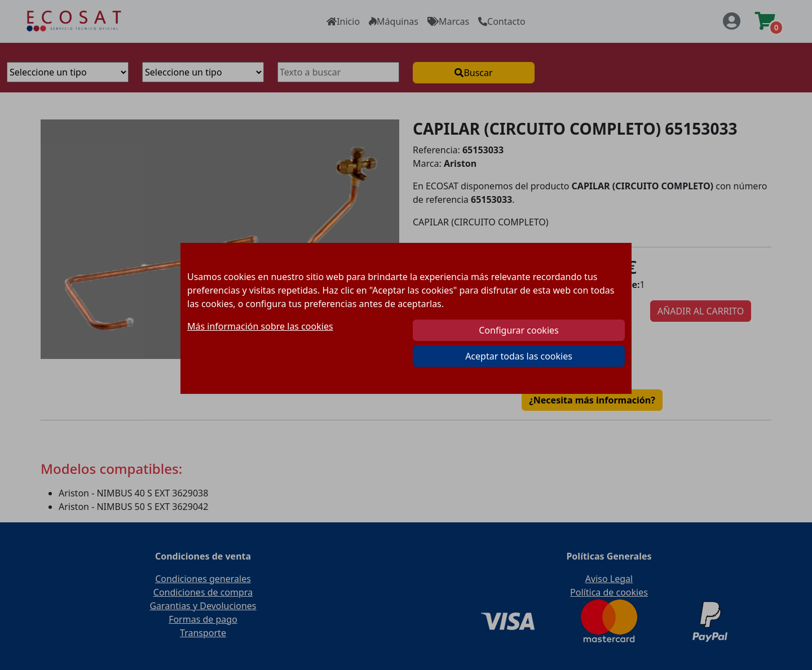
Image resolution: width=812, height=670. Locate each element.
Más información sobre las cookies (260, 326)
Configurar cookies (518, 330)
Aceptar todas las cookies (519, 356)
